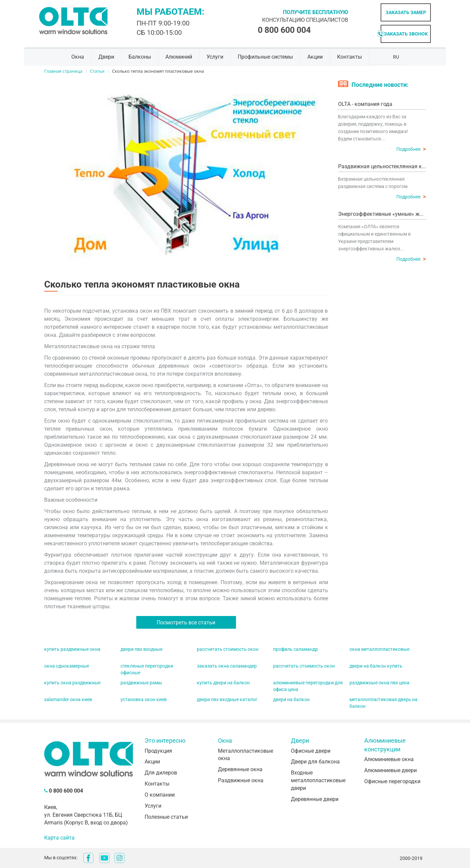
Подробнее (411, 149)
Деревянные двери (315, 799)
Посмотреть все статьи (186, 623)
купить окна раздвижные (72, 683)
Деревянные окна (240, 769)
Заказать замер (406, 12)
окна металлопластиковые (379, 649)
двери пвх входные (141, 649)
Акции (315, 57)
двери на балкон (291, 699)
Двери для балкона (315, 762)
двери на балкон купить (376, 666)
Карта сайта (59, 838)
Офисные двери (311, 751)
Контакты (349, 57)
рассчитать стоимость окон (228, 649)
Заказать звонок (406, 34)
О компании (160, 795)
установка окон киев (144, 699)
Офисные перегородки (392, 781)
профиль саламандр (296, 649)
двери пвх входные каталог (227, 699)
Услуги (215, 57)
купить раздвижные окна (72, 649)
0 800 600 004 (284, 30)
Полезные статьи (166, 817)
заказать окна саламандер (227, 666)
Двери (106, 57)
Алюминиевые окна (389, 759)
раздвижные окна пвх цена (379, 683)
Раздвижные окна (241, 780)
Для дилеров (161, 773)
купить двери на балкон (223, 683)
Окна (78, 57)
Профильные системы (265, 57)
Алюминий (179, 57)
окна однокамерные (67, 666)
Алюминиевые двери (390, 770)
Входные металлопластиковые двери (318, 780)
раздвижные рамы (141, 683)
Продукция (158, 751)
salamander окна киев (68, 699)
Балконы (140, 57)
